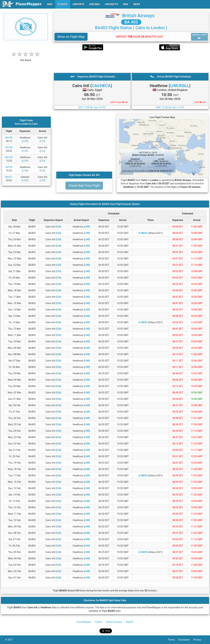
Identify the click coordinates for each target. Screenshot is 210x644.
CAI (42, 141)
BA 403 (131, 22)
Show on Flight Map (71, 37)
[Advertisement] (131, 62)
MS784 (9, 157)
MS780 (9, 147)
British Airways (138, 16)
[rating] (26, 58)
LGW (25, 180)
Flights (99, 622)
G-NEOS (143, 233)
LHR (25, 141)
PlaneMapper (84, 622)
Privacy (199, 640)
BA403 (130, 622)
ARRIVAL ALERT (199, 37)
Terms (173, 640)
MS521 (9, 177)
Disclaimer (186, 640)
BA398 (9, 138)
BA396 (9, 167)
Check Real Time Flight (84, 185)
